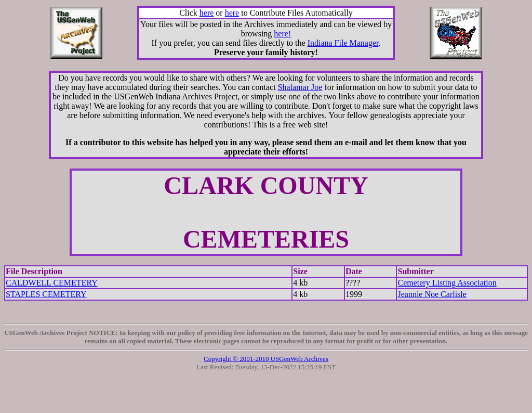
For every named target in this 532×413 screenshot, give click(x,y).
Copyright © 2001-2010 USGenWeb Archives (266, 359)
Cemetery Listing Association (447, 283)
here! (282, 34)
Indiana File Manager (343, 43)
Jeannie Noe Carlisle (432, 294)
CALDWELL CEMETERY (52, 283)
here (207, 13)
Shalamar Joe (300, 87)
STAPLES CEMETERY (46, 294)
